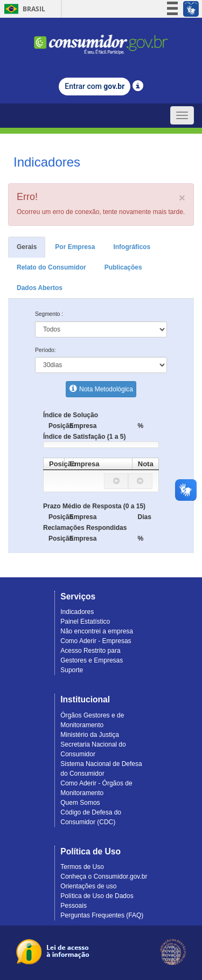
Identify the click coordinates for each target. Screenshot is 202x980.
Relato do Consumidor (51, 267)
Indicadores (77, 612)
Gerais (27, 247)
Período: (46, 350)
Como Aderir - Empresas (96, 641)
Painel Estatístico (85, 622)
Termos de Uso (82, 867)
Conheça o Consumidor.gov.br (104, 877)
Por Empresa (75, 247)
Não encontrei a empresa (97, 631)
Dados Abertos (40, 288)
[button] (116, 481)
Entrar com (95, 86)
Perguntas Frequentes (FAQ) (102, 915)
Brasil (23, 9)
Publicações (123, 267)
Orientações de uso (88, 886)
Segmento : (49, 314)
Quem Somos (80, 803)
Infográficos (132, 247)
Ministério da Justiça (90, 735)
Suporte (72, 670)
